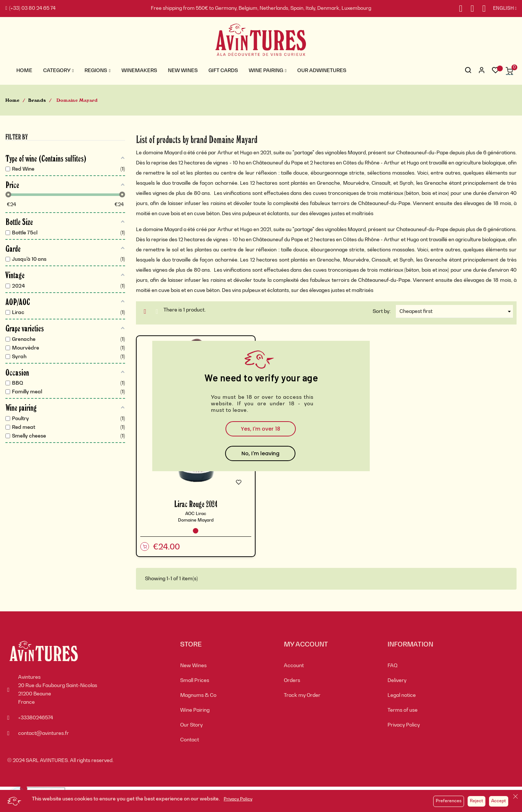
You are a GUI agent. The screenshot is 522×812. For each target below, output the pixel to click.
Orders (292, 681)
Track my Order (302, 695)
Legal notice (402, 695)
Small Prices (195, 681)
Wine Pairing (195, 710)
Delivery (397, 681)
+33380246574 (36, 718)
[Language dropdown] (501, 9)
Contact (190, 740)
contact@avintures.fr (43, 733)
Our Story (191, 725)
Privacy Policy (238, 799)
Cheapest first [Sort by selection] (456, 311)
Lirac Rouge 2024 (196, 504)
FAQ (393, 666)
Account (294, 666)
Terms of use (403, 710)
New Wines (193, 666)
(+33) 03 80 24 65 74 (30, 8)
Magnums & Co (198, 695)
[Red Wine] (196, 531)
